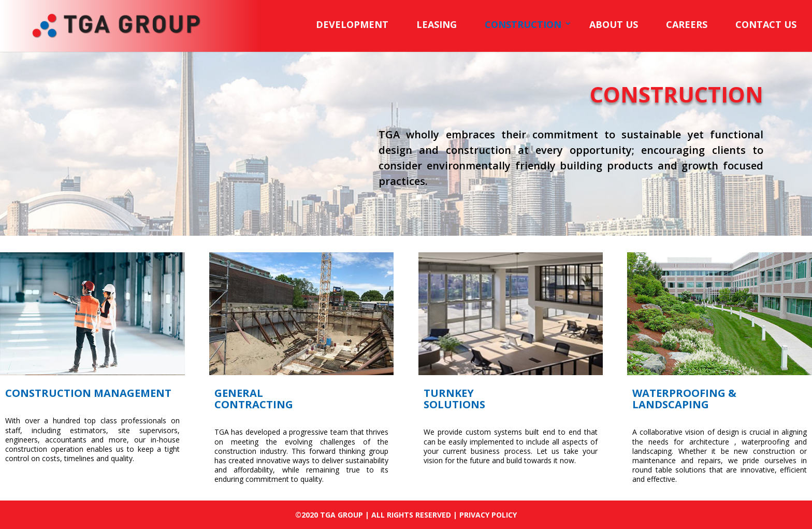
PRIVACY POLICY (488, 515)
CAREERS (687, 24)
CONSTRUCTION (523, 24)
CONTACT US (766, 24)
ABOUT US (614, 24)
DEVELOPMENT (352, 24)
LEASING (437, 24)
